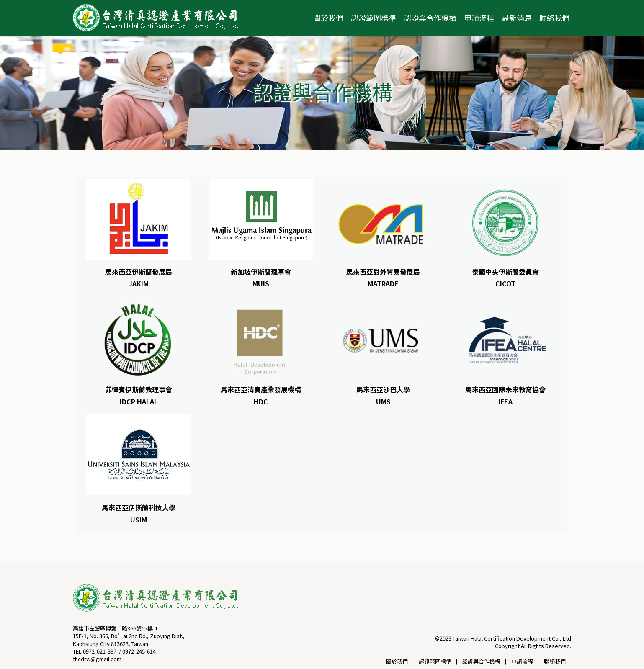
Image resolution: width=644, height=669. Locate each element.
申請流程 (479, 18)
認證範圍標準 (374, 18)
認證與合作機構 (430, 18)
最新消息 (517, 18)
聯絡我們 (554, 18)
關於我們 (328, 18)
